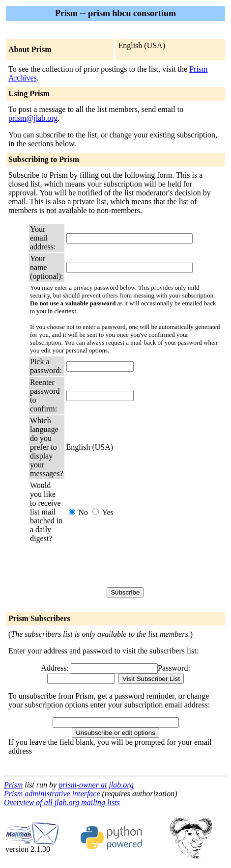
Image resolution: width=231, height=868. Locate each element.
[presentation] (141, 565)
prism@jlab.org (33, 118)
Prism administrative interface (52, 794)
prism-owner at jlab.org (96, 785)
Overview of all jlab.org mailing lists (62, 802)
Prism (13, 785)
